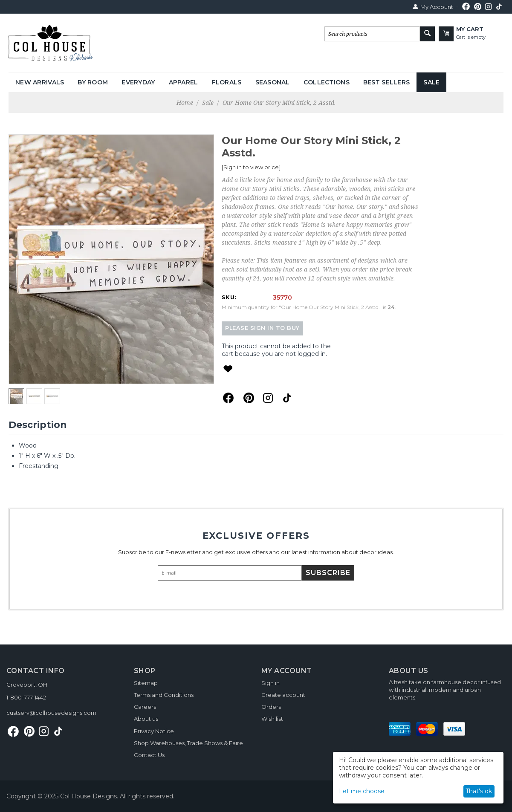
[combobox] (372, 34)
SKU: (229, 297)
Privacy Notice (154, 731)
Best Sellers (386, 82)
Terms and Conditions (164, 695)
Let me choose (362, 791)
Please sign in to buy (262, 328)
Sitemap (146, 683)
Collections (327, 82)
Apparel (184, 82)
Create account (283, 695)
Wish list (272, 719)
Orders (271, 707)
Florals (227, 82)
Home (185, 103)
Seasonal (273, 82)
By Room (93, 82)
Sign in (270, 683)
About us (146, 719)
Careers (145, 707)
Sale (431, 82)
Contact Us (149, 755)
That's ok (479, 791)
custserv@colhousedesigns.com (51, 713)
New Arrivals (40, 82)
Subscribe (328, 573)
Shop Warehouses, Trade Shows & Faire (188, 743)
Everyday (138, 82)
